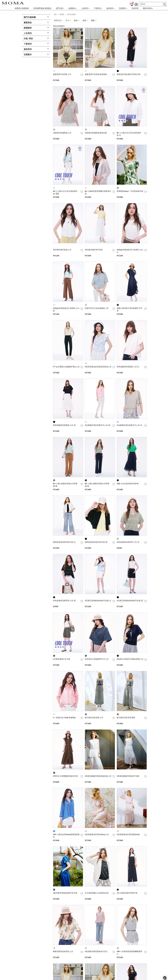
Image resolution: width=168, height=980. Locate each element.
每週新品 (73, 8)
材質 (85, 20)
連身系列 (111, 8)
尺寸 (68, 20)
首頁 (55, 14)
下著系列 (98, 8)
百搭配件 (123, 8)
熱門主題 (60, 8)
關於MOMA (148, 8)
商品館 (62, 14)
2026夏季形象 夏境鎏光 (42, 8)
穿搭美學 (135, 8)
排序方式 (58, 20)
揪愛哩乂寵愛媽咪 (22, 8)
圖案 (94, 20)
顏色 (77, 20)
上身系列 (85, 8)
